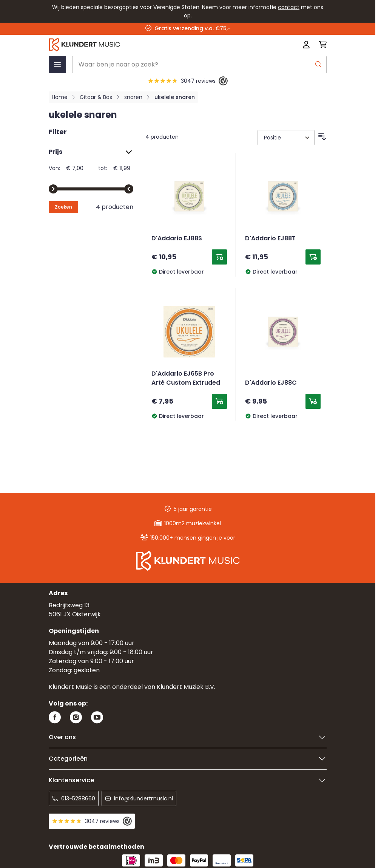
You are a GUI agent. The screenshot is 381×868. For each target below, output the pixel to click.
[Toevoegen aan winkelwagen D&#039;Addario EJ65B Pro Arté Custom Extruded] (219, 401)
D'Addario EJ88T (270, 239)
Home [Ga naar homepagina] (60, 97)
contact (289, 7)
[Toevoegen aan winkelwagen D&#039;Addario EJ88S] (219, 257)
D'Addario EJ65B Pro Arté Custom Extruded (186, 379)
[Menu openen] (57, 65)
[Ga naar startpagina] (132, 45)
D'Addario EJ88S (177, 239)
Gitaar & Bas (96, 97)
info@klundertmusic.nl (139, 798)
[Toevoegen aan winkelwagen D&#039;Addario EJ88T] (313, 257)
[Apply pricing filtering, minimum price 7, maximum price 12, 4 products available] (63, 207)
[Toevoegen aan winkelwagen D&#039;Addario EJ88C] (313, 401)
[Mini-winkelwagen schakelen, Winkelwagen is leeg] (321, 45)
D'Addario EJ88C (271, 383)
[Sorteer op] (286, 138)
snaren (133, 97)
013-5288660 (74, 798)
